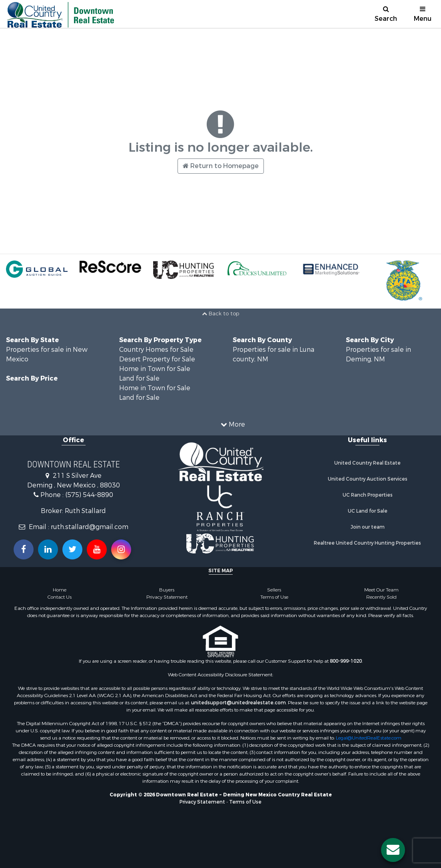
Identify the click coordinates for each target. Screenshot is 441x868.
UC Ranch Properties (368, 495)
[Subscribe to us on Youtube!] (97, 549)
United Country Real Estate (367, 463)
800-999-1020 (346, 661)
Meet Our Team (381, 590)
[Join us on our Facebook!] (24, 549)
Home (60, 590)
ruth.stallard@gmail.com (90, 527)
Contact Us (60, 597)
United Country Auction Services (368, 479)
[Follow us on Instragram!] (121, 549)
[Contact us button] (393, 850)
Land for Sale (139, 378)
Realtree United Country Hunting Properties (367, 543)
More (233, 424)
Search (386, 14)
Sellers (274, 590)
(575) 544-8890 (89, 495)
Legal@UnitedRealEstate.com (369, 738)
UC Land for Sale (368, 511)
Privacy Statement (167, 597)
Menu (423, 14)
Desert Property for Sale (157, 359)
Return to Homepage (221, 166)
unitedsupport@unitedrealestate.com (238, 703)
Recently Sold (381, 597)
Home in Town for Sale (155, 369)
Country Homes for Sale (156, 350)
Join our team (368, 527)
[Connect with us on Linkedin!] (48, 549)
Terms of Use (274, 597)
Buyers (167, 590)
